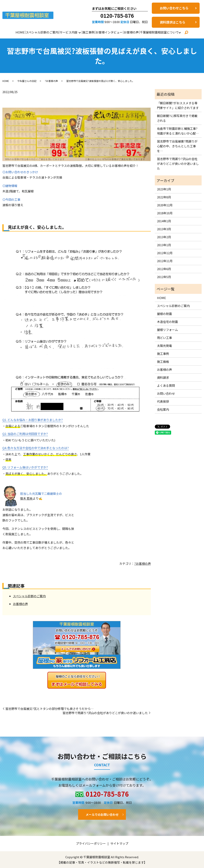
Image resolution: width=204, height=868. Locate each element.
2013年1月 (164, 245)
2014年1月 (164, 221)
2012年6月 (164, 269)
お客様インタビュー (109, 32)
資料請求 (163, 377)
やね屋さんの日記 (27, 81)
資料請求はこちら (173, 22)
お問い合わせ (166, 393)
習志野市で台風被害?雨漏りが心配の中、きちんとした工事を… (177, 146)
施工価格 (163, 362)
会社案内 (163, 409)
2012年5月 (164, 277)
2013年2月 (164, 237)
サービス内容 (69, 32)
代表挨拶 (163, 401)
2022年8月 (164, 197)
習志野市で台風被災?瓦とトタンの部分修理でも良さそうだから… (50, 709)
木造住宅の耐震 (167, 322)
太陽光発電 (164, 346)
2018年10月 (165, 213)
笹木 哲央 (26, 498)
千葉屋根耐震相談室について (159, 32)
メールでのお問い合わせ (102, 814)
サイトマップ (119, 843)
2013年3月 (164, 229)
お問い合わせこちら (174, 8)
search (186, 32)
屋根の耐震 (164, 314)
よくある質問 (166, 385)
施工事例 (88, 32)
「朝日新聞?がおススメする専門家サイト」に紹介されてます (178, 105)
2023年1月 (164, 189)
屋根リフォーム (167, 330)
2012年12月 (165, 253)
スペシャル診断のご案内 (42, 32)
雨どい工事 (164, 338)
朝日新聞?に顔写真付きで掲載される (177, 118)
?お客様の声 (51, 81)
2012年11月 (165, 261)
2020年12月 (165, 205)
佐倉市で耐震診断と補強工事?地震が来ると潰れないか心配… (178, 131)
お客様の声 (131, 32)
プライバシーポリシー (91, 843)
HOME (20, 32)
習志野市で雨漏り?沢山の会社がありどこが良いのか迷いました (105, 713)
